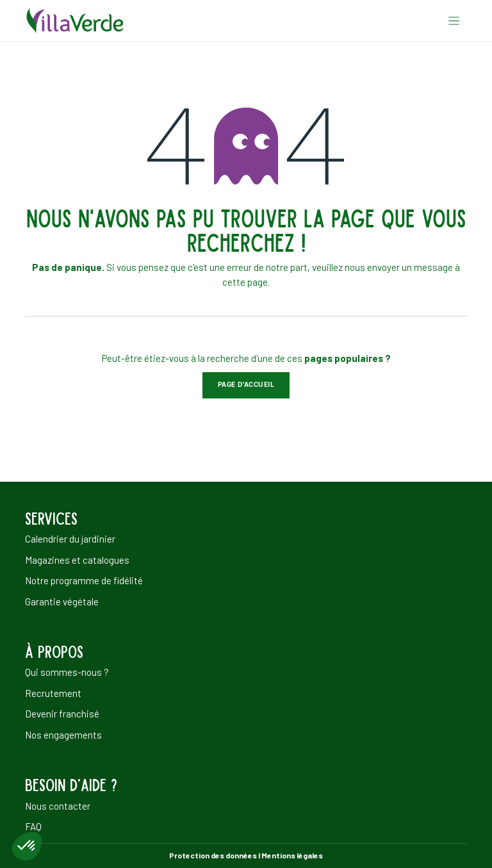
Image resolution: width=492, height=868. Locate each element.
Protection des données (213, 855)
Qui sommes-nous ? (67, 672)
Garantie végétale (62, 602)
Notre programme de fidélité (84, 580)
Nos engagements (63, 735)
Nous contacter (58, 806)
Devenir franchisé (62, 714)
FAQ (33, 826)
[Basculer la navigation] (454, 20)
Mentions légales (292, 855)
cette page (245, 282)
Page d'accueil (246, 385)
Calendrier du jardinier (70, 539)
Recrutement (53, 693)
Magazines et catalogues (77, 560)
